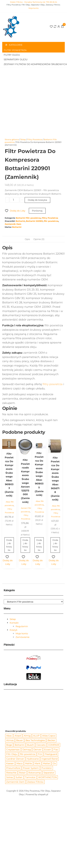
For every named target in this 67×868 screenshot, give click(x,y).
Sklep (23, 139)
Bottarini (20, 221)
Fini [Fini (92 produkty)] (40, 754)
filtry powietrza (53, 384)
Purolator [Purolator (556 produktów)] (47, 768)
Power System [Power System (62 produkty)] (31, 768)
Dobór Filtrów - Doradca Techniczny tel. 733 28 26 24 (34, 2)
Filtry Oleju (12, 55)
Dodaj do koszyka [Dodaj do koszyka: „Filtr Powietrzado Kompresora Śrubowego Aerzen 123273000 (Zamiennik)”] (25, 545)
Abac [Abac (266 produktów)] (9, 736)
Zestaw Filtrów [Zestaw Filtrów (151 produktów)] (35, 782)
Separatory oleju (16, 59)
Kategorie (16, 45)
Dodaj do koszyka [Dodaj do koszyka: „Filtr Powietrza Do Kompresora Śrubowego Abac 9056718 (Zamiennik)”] (55, 545)
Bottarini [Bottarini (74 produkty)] (20, 745)
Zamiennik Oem (13, 224)
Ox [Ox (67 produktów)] (54, 763)
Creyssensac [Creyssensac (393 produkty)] (13, 750)
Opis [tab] (27, 239)
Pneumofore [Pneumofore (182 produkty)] (13, 768)
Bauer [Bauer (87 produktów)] (20, 740)
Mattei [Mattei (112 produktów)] (46, 763)
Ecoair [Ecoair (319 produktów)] (48, 750)
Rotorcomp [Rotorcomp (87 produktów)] (35, 773)
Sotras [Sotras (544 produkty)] (10, 777)
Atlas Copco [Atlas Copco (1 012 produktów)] (49, 736)
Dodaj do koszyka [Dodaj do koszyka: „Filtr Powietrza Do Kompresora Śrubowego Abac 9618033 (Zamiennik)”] (9, 545)
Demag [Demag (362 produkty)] (27, 750)
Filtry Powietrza (15, 50)
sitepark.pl (43, 794)
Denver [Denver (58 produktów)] (37, 750)
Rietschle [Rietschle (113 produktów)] (11, 773)
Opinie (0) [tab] (39, 239)
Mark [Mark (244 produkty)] (37, 763)
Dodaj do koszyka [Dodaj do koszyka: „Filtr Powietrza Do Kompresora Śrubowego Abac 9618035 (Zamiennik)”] (39, 545)
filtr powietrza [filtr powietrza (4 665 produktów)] (28, 754)
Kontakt (14, 623)
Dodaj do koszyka (37, 200)
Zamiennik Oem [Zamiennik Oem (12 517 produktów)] (15, 782)
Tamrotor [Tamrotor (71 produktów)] (30, 777)
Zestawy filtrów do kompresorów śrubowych (34, 64)
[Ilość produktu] (14, 200)
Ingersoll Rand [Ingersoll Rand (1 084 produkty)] (49, 759)
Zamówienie (23, 637)
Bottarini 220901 (34, 221)
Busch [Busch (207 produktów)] (30, 745)
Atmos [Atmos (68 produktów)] (10, 740)
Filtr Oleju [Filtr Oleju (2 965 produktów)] (12, 754)
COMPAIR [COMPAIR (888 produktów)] (54, 745)
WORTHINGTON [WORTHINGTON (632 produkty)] (47, 777)
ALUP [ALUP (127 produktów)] (36, 736)
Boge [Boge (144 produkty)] (9, 745)
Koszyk (14, 630)
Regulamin (22, 626)
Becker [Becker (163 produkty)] (51, 740)
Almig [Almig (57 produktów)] (27, 736)
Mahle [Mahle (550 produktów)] (29, 763)
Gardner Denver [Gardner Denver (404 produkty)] (15, 759)
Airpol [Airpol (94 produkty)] (18, 736)
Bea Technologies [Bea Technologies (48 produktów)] (35, 740)
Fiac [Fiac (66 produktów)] (56, 750)
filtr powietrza (51, 221)
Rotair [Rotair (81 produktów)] (22, 773)
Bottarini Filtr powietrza (28, 218)
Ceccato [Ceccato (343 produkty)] (41, 745)
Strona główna (12, 139)
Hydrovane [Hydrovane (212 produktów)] (33, 759)
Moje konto (34, 8)
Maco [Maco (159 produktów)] (19, 763)
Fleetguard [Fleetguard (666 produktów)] (51, 754)
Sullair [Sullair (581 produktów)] (19, 777)
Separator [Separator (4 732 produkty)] (49, 773)
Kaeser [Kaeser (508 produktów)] (10, 763)
